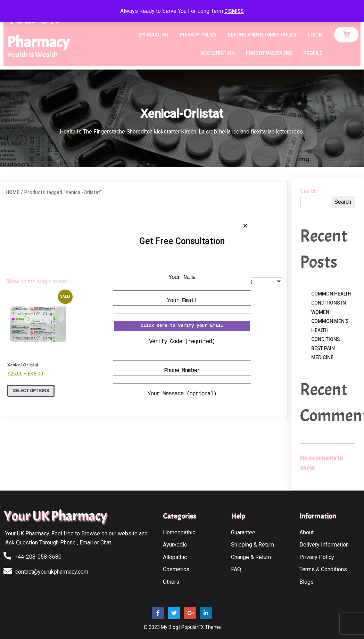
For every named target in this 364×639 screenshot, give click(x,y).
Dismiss (234, 11)
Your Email (182, 301)
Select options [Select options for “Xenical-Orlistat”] (31, 391)
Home (13, 192)
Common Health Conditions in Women (331, 303)
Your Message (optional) (182, 394)
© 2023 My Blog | (162, 627)
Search (308, 191)
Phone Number (182, 371)
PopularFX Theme (201, 627)
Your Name (182, 277)
